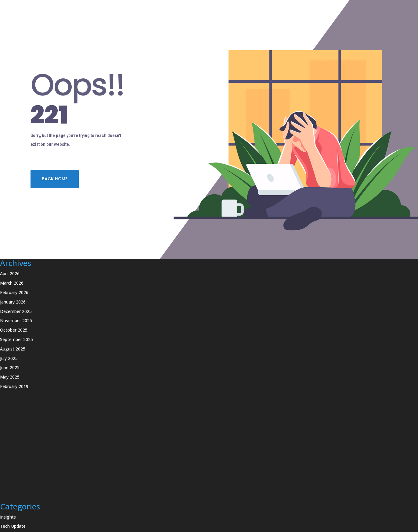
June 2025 (10, 367)
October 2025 (14, 330)
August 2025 (13, 349)
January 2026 (13, 302)
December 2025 (16, 311)
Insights (8, 517)
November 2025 (16, 320)
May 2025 (10, 377)
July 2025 (9, 358)
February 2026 (14, 292)
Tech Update (13, 526)
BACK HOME (55, 179)
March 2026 (12, 283)
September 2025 (16, 339)
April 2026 (10, 273)
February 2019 (14, 386)
